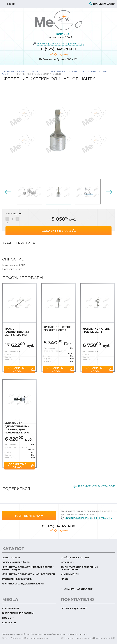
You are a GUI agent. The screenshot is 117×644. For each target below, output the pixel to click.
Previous (8, 192)
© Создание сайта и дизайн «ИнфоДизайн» (85, 638)
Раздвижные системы (17, 579)
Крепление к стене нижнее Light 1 (96, 330)
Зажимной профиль (16, 562)
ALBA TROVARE (11, 558)
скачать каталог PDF (78, 589)
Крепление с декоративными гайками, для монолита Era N (17, 428)
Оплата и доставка (74, 609)
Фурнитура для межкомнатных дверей (29, 574)
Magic (65, 579)
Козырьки (67, 562)
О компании (11, 609)
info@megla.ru (59, 55)
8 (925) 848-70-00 (59, 49)
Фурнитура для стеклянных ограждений (79, 568)
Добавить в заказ (56, 230)
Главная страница (14, 72)
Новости (8, 618)
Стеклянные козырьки (62, 72)
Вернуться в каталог (92, 486)
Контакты (9, 623)
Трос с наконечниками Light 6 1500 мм (17, 332)
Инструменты (70, 574)
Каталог (37, 72)
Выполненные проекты (18, 613)
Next (109, 192)
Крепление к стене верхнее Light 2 (57, 328)
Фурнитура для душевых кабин (23, 584)
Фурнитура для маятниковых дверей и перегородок (28, 568)
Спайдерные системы (75, 558)
